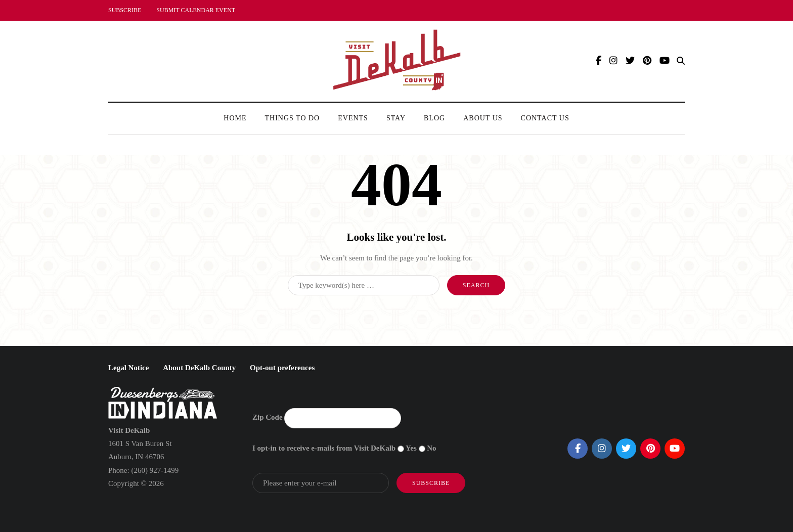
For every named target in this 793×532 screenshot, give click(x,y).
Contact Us (545, 118)
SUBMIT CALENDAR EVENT (196, 10)
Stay (396, 118)
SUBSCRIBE (125, 10)
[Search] (364, 285)
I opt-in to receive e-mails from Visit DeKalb (324, 448)
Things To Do (293, 118)
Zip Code (268, 417)
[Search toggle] (681, 61)
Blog (434, 118)
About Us (483, 118)
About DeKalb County (199, 368)
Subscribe (431, 483)
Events (353, 118)
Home (235, 118)
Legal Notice (128, 368)
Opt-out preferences (282, 368)
